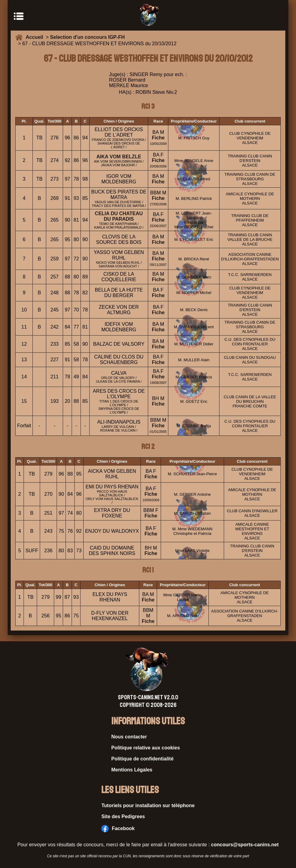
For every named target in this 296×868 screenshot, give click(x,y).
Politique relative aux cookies (146, 748)
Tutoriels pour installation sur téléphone (148, 805)
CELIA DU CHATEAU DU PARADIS (119, 216)
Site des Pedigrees (123, 817)
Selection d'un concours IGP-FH (88, 37)
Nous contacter (129, 737)
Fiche (158, 138)
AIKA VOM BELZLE (119, 157)
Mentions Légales (132, 770)
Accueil (36, 37)
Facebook (118, 829)
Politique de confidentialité (143, 759)
